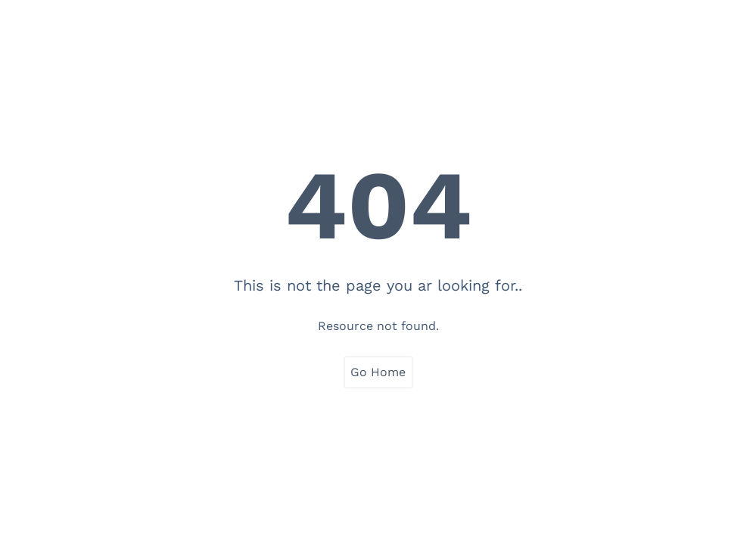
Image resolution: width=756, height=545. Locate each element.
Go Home (378, 372)
